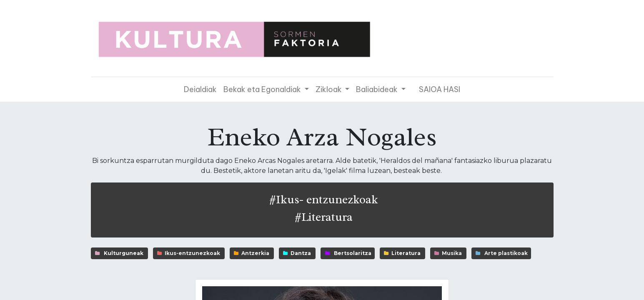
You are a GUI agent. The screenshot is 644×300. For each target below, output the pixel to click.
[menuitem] (200, 89)
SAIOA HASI (440, 89)
